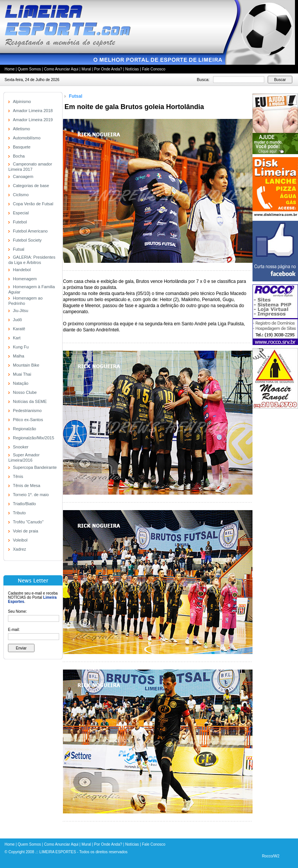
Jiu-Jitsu (20, 311)
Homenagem (25, 279)
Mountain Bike (26, 365)
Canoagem (23, 176)
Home (10, 69)
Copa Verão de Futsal (33, 204)
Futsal (19, 249)
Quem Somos (29, 69)
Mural (86, 69)
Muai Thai (22, 374)
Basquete (22, 147)
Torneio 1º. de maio (31, 495)
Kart (17, 338)
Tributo (19, 513)
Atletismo (21, 129)
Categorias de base (31, 186)
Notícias (132, 69)
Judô (17, 320)
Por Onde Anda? (108, 69)
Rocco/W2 (271, 856)
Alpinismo (22, 101)
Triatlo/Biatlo (24, 504)
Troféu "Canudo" (28, 522)
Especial (21, 213)
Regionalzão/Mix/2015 (34, 438)
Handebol (22, 270)
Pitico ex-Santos (28, 420)
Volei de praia (26, 531)
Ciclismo (21, 195)
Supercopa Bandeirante (35, 467)
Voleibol (20, 540)
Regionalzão (24, 429)
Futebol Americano (30, 231)
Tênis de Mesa (27, 486)
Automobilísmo (27, 138)
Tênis (18, 476)
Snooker (21, 447)
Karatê (19, 329)
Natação (21, 383)
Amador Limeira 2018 (33, 111)
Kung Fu (21, 347)
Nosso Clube (25, 392)
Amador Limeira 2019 (33, 120)
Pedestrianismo (27, 411)
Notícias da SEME (30, 401)
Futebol (20, 222)
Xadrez (20, 549)
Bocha (19, 156)
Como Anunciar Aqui (61, 69)
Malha (19, 356)
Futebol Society (27, 240)
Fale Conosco (154, 69)
